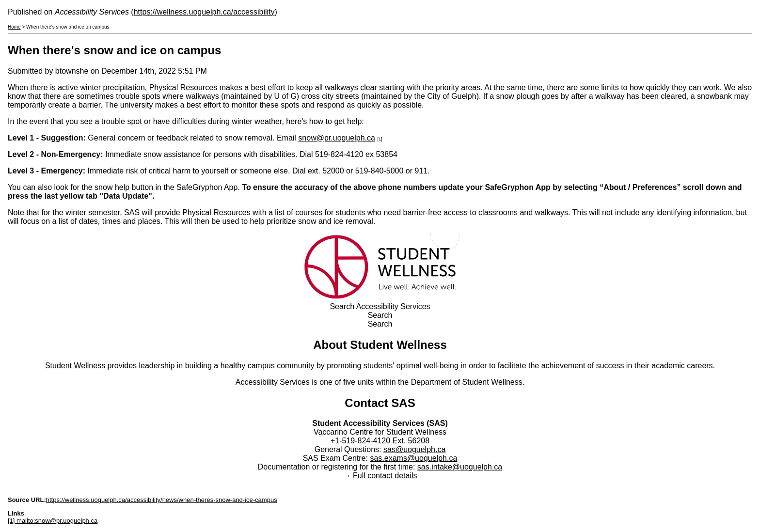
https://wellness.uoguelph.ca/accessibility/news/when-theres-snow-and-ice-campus (162, 500)
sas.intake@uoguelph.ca (460, 467)
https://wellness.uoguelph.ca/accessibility (204, 12)
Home (14, 27)
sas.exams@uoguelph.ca (413, 458)
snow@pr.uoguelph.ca (337, 138)
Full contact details (385, 476)
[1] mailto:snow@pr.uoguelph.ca (53, 521)
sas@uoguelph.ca (414, 449)
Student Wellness (75, 366)
